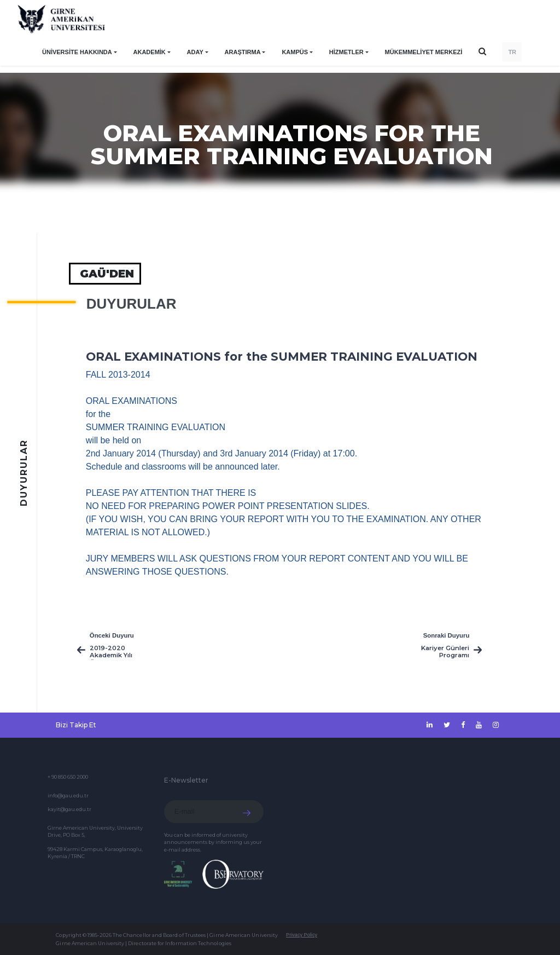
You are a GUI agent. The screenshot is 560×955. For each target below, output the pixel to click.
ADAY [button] (195, 52)
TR (512, 52)
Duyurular (132, 304)
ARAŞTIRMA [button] (243, 52)
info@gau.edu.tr (68, 795)
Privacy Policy (302, 935)
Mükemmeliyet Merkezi (424, 52)
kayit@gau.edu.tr (69, 809)
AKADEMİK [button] (150, 52)
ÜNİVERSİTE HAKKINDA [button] (77, 52)
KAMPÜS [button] (295, 52)
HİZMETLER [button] (346, 52)
